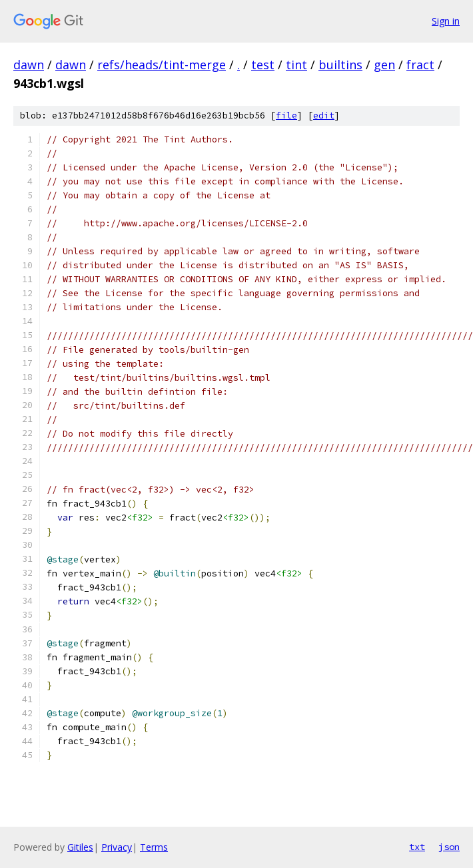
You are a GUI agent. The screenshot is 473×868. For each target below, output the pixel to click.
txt (417, 847)
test (263, 65)
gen (384, 65)
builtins (340, 65)
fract (420, 65)
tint (296, 65)
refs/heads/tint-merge (162, 65)
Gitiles (80, 847)
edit (324, 115)
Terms (154, 847)
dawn (29, 65)
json (449, 847)
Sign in (446, 21)
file (286, 115)
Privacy (117, 847)
